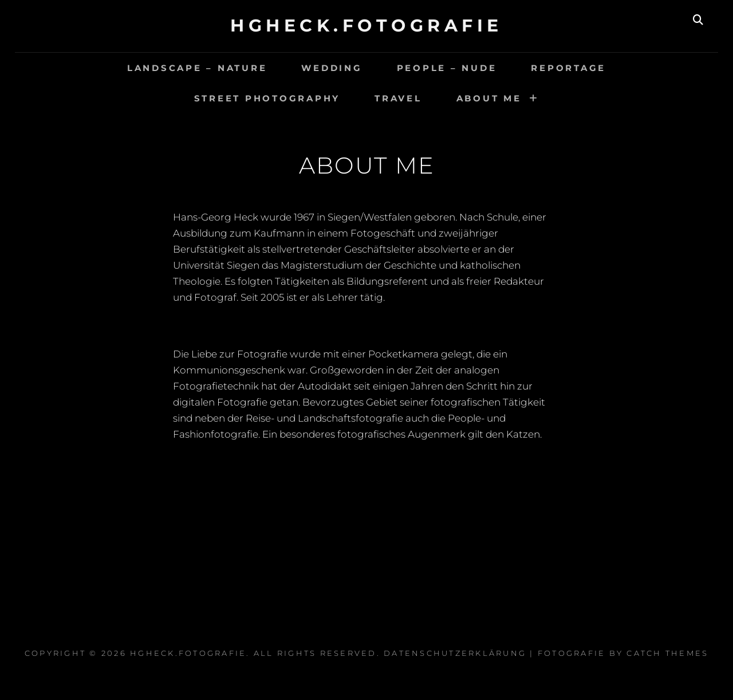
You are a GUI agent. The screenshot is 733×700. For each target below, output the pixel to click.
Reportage (568, 68)
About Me (489, 98)
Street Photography (267, 98)
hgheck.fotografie (366, 25)
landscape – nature (197, 68)
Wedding (332, 68)
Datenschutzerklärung (455, 653)
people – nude (447, 68)
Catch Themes (667, 653)
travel (398, 98)
